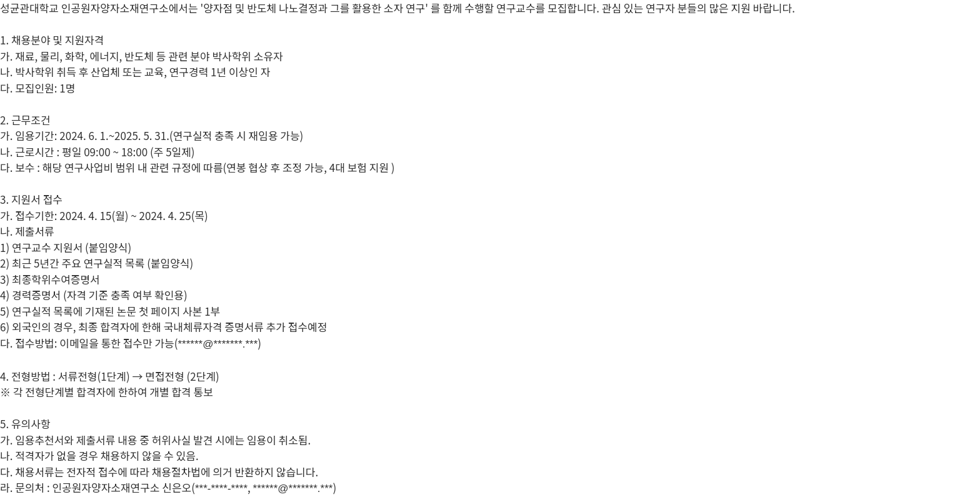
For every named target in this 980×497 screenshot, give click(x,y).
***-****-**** (221, 489)
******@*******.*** (217, 344)
